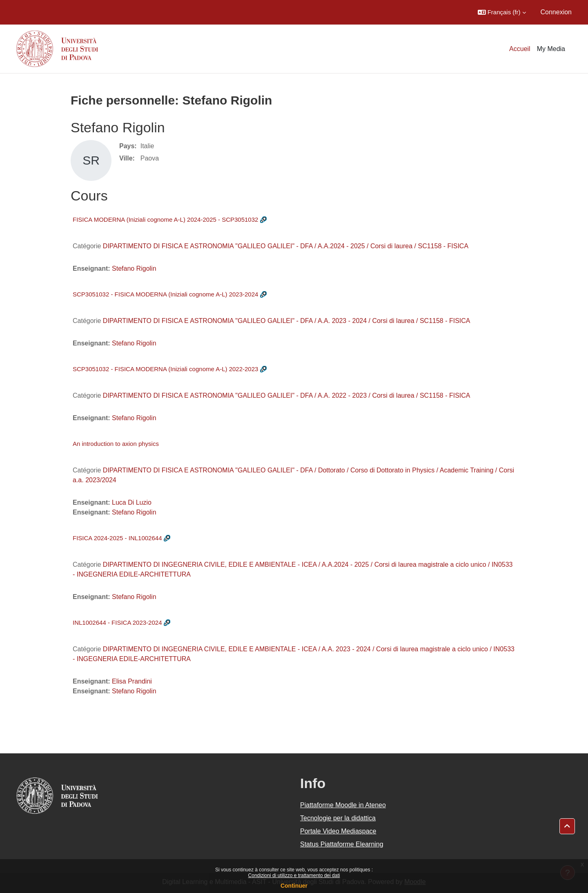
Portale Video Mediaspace (338, 831)
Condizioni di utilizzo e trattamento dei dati (294, 875)
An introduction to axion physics (116, 444)
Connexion (556, 12)
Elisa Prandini (132, 681)
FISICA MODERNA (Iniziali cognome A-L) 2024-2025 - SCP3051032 (165, 219)
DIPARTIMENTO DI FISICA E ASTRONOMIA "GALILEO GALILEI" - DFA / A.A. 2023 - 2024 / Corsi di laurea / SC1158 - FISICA (287, 321)
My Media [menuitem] (551, 49)
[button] (502, 12)
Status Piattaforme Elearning (342, 844)
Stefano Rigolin (134, 268)
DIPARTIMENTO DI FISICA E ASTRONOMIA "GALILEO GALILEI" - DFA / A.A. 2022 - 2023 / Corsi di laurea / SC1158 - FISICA (287, 395)
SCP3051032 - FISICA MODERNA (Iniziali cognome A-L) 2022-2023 (165, 369)
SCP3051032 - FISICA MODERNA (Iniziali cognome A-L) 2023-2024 (165, 294)
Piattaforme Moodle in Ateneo (343, 805)
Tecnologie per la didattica (338, 818)
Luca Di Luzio (132, 502)
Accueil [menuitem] (520, 49)
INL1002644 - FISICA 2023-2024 (117, 622)
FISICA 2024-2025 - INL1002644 (117, 538)
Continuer (294, 886)
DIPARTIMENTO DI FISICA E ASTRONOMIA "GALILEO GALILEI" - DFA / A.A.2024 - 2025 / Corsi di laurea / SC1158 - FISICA (286, 246)
